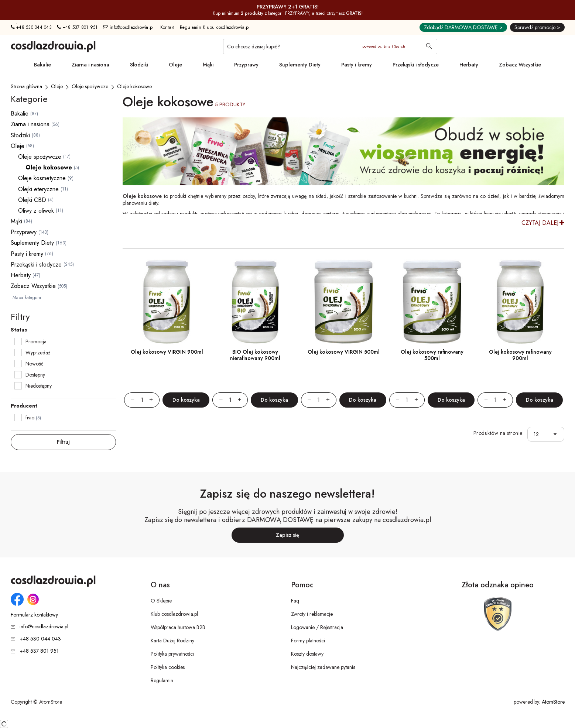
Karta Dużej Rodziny (172, 641)
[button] (557, 434)
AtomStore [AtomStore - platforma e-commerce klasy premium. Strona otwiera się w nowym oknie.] (553, 702)
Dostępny (35, 375)
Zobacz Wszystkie (520, 65)
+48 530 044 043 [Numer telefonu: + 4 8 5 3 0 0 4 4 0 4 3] (31, 27)
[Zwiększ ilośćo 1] (154, 400)
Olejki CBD (32, 200)
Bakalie (42, 65)
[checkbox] (18, 341)
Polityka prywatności (172, 654)
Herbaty (469, 65)
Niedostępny (39, 386)
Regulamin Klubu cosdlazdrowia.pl (215, 27)
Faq (295, 601)
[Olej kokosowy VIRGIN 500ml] (344, 302)
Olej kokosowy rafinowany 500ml (432, 355)
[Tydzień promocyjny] (343, 151)
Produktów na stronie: (499, 433)
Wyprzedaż (38, 353)
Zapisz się (287, 535)
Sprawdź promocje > (537, 27)
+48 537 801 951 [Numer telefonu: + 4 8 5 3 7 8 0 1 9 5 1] (77, 27)
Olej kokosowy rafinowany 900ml (520, 355)
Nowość (35, 364)
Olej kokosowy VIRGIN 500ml (344, 352)
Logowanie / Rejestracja (317, 627)
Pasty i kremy (357, 65)
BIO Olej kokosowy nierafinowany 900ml (255, 355)
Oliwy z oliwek (36, 211)
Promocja (36, 341)
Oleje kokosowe (49, 167)
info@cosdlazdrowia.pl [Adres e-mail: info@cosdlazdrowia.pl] (129, 27)
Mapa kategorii (27, 298)
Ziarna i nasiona (90, 65)
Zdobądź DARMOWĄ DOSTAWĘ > (463, 27)
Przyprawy (246, 65)
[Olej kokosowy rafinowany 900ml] (520, 302)
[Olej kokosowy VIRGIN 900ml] (167, 302)
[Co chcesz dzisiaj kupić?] (330, 47)
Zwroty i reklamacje (312, 614)
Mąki (208, 65)
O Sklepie (161, 601)
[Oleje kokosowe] (134, 86)
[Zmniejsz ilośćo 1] (129, 400)
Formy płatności (308, 641)
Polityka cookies (168, 667)
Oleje (175, 65)
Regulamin (162, 680)
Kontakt (167, 27)
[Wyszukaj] (429, 47)
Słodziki (139, 65)
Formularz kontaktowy (34, 615)
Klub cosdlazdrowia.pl (174, 614)
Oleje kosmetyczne (42, 178)
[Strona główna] (26, 86)
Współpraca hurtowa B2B (178, 627)
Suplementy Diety (300, 65)
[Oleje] (57, 86)
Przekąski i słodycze (416, 65)
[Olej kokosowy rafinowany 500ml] (432, 302)
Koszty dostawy (307, 654)
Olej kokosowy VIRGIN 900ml (167, 352)
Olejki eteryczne (38, 189)
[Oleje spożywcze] (90, 86)
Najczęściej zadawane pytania (323, 667)
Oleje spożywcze (40, 157)
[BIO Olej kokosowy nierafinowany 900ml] (255, 302)
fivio (30, 418)
